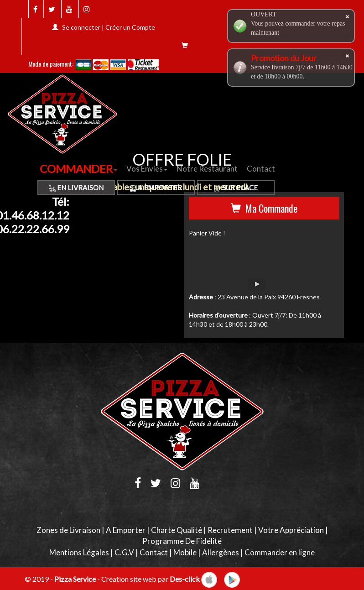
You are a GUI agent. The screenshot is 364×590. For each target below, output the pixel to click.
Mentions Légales (79, 552)
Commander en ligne (280, 552)
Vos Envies (147, 169)
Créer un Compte (130, 27)
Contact (261, 169)
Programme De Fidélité (182, 541)
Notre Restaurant (207, 169)
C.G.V (124, 552)
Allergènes (221, 552)
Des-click (185, 578)
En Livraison (76, 188)
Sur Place (236, 188)
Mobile (185, 552)
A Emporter (156, 188)
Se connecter (81, 27)
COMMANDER (78, 169)
